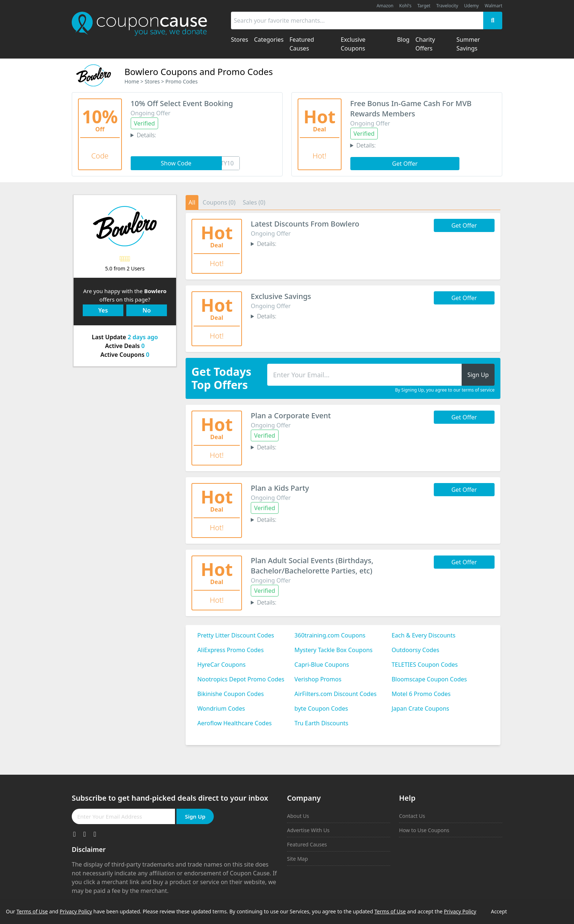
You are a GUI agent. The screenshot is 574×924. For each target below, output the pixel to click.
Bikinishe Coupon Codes (231, 694)
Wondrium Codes (221, 708)
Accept (499, 911)
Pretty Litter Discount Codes (236, 635)
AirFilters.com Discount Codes (335, 694)
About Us (298, 816)
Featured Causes (307, 844)
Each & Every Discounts (424, 635)
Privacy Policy (76, 911)
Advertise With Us (308, 830)
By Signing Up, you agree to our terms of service (445, 390)
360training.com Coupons (330, 635)
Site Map (297, 859)
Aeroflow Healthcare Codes (234, 723)
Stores (152, 81)
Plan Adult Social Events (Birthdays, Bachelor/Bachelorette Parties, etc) (312, 566)
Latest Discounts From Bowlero (305, 224)
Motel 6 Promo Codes (421, 694)
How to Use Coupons (424, 830)
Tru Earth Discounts (321, 723)
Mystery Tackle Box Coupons (333, 650)
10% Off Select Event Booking (182, 103)
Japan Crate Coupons (420, 708)
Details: (146, 135)
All (192, 202)
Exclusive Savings (281, 296)
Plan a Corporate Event (291, 416)
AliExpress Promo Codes (230, 650)
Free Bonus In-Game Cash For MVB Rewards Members (411, 109)
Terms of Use (32, 911)
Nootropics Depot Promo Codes (241, 679)
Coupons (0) (219, 202)
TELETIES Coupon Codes (425, 665)
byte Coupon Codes (321, 708)
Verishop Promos (318, 679)
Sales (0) (254, 202)
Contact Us (412, 816)
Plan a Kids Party (280, 488)
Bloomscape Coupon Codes (429, 679)
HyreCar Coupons (221, 665)
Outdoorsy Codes (415, 650)
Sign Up (195, 816)
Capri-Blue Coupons (322, 665)
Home (132, 81)
